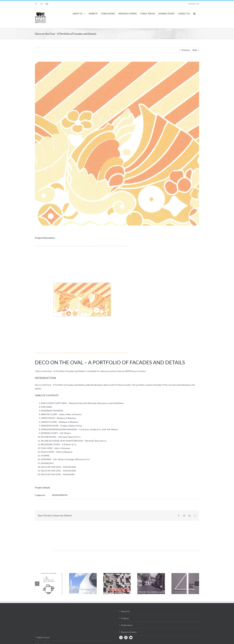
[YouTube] (131, 638)
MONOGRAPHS (60, 495)
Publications (127, 625)
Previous (186, 50)
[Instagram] (126, 638)
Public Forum (43, 637)
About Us (125, 611)
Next (195, 50)
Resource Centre (129, 632)
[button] (194, 13)
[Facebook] (121, 638)
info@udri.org (194, 4)
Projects (125, 618)
